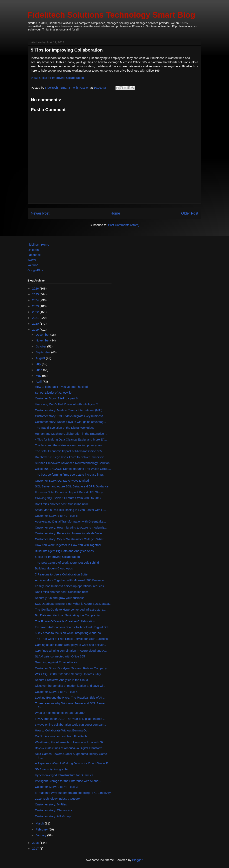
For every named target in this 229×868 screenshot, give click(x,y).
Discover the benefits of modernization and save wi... (70, 686)
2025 (36, 294)
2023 (36, 306)
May (39, 376)
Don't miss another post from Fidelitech (61, 736)
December (43, 335)
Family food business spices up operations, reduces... (71, 586)
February (42, 829)
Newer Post (40, 213)
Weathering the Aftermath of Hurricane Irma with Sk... (71, 742)
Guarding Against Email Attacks (56, 662)
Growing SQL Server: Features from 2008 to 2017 (68, 498)
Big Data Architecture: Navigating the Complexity (67, 615)
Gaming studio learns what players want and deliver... (71, 645)
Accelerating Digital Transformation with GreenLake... (70, 521)
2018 (36, 843)
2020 (36, 324)
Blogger (137, 860)
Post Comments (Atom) (124, 225)
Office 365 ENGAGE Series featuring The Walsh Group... (73, 469)
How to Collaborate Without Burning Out (62, 730)
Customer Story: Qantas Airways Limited (62, 481)
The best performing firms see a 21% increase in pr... (70, 475)
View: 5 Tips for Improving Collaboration (57, 78)
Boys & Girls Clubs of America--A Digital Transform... (70, 748)
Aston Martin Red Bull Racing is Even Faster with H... (70, 510)
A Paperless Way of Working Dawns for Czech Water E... (73, 763)
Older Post (190, 213)
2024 (36, 300)
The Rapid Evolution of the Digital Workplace (65, 428)
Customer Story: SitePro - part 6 (56, 398)
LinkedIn (33, 250)
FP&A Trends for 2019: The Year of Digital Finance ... (70, 719)
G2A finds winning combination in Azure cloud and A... (71, 651)
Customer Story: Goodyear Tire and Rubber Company (71, 668)
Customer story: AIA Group (53, 816)
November (43, 340)
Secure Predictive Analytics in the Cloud (62, 680)
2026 (36, 288)
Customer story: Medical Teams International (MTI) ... (70, 410)
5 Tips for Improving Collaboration (57, 557)
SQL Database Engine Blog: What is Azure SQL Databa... (73, 604)
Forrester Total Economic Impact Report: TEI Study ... (71, 492)
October (41, 346)
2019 (36, 330)
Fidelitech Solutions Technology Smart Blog (111, 15)
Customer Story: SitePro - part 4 (56, 692)
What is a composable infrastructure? (60, 713)
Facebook (34, 255)
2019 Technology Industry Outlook (58, 799)
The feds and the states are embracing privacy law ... (70, 445)
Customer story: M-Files (51, 804)
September (43, 352)
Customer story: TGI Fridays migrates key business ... (71, 416)
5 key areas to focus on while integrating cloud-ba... (69, 633)
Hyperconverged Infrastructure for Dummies (64, 775)
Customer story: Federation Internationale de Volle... (70, 533)
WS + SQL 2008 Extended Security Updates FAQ (68, 674)
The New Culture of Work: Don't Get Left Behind (67, 563)
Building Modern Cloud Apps (54, 568)
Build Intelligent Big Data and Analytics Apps (64, 551)
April (39, 381)
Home (115, 213)
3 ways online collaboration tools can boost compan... (71, 725)
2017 (36, 848)
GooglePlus (35, 270)
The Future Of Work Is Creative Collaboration (65, 621)
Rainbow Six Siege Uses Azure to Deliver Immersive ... (71, 457)
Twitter (32, 260)
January (41, 835)
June (39, 370)
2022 (36, 312)
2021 (36, 318)
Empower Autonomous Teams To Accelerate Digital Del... (73, 627)
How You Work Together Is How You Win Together (68, 545)
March (40, 823)
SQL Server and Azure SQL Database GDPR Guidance (72, 486)
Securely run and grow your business (60, 598)
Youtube (33, 265)
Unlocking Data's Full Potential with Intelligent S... (68, 404)
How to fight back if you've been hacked (61, 387)
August (41, 358)
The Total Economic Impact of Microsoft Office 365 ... (70, 451)
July (39, 364)
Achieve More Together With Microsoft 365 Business (70, 580)
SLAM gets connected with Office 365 (60, 656)
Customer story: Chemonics (54, 810)
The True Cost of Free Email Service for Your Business (71, 639)
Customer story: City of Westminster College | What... (71, 539)
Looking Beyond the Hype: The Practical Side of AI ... (70, 697)
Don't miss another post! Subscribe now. (62, 504)
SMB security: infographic (52, 769)
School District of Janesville (53, 392)
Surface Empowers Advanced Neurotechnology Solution (72, 463)
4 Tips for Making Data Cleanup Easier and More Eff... (71, 439)
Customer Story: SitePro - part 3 (56, 787)
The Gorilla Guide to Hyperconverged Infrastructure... (70, 609)
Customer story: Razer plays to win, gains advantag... (71, 422)
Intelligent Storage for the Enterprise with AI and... (68, 781)
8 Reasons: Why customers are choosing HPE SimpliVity (73, 793)
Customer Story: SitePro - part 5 (56, 516)
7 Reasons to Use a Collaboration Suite (61, 574)
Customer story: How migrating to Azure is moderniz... (71, 527)
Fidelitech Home (38, 245)
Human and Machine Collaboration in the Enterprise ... (71, 434)
